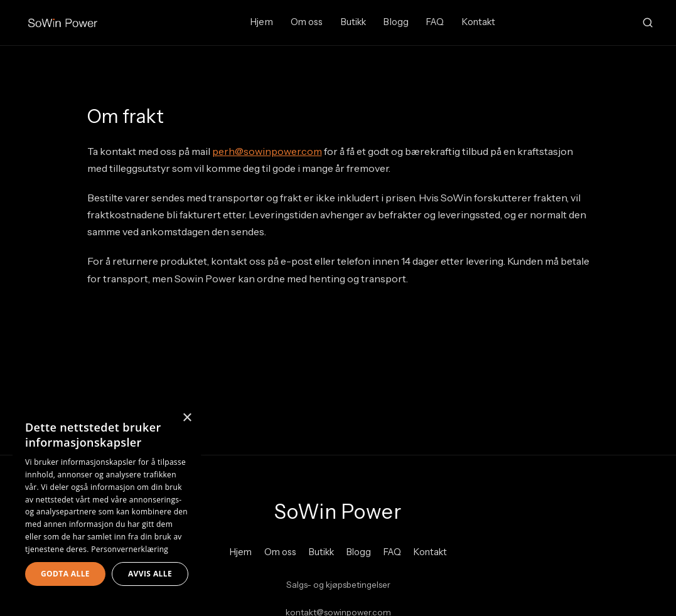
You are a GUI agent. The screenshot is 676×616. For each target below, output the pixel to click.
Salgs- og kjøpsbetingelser (338, 585)
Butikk (354, 22)
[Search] (648, 23)
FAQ (435, 22)
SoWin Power (338, 512)
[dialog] (107, 504)
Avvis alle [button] (150, 574)
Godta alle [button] (65, 574)
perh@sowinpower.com (267, 151)
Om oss (307, 22)
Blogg (396, 22)
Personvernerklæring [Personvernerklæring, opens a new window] (130, 549)
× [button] (187, 418)
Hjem (262, 22)
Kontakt (479, 22)
